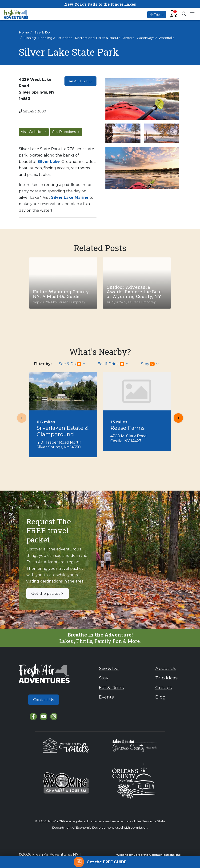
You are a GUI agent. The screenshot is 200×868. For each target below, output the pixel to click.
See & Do (42, 32)
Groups (164, 687)
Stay (150, 364)
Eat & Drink (113, 364)
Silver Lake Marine (70, 197)
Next (177, 418)
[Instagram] (54, 717)
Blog (160, 697)
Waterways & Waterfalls (155, 38)
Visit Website (34, 132)
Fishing (30, 38)
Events (106, 697)
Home (24, 32)
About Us (166, 668)
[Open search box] (184, 14)
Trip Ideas (166, 678)
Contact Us (44, 700)
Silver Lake (49, 162)
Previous (20, 418)
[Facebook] (33, 717)
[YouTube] (43, 717)
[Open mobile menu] (192, 14)
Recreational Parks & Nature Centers (104, 38)
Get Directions (66, 132)
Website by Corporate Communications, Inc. (149, 855)
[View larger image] (142, 99)
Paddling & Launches (55, 38)
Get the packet (48, 593)
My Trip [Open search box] (157, 14)
